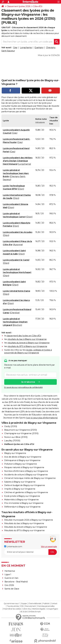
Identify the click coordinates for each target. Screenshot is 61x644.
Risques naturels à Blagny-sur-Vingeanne (24, 467)
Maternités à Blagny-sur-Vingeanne (21, 500)
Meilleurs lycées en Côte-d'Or (19, 444)
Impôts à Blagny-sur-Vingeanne (20, 489)
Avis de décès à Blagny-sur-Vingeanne (23, 457)
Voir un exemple (49, 547)
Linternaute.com (13, 547)
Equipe (24, 604)
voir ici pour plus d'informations (42, 418)
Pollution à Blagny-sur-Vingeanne (20, 464)
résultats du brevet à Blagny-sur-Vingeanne (28, 343)
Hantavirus (10, 571)
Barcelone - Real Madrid (16, 582)
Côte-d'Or (38, 6)
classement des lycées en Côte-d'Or (24, 336)
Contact (54, 604)
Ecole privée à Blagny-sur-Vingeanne (22, 496)
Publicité (46, 604)
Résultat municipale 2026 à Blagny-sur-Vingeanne (29, 520)
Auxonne (18, 245)
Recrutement (30, 606)
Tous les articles (13, 606)
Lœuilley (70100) (12, 441)
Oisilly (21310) (11, 426)
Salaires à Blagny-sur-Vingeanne (20, 482)
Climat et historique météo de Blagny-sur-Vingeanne (30, 478)
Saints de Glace (12, 589)
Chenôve (15, 313)
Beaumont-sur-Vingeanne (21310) (20, 430)
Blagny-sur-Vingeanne (15, 453)
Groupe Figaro (52, 609)
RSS (22, 606)
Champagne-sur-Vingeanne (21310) (21, 433)
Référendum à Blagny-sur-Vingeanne (22, 507)
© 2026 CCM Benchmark (31, 612)
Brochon (17, 325)
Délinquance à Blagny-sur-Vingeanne (22, 460)
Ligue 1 (8, 574)
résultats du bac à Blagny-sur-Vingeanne (27, 339)
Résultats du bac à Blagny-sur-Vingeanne (24, 523)
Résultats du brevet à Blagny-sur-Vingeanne (26, 527)
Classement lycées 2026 (18, 6)
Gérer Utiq (26, 609)
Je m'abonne (28, 382)
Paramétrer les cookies (12, 609)
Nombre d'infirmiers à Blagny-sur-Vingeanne (26, 471)
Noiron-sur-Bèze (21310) (16, 437)
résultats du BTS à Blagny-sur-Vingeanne (27, 346)
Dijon (21, 189)
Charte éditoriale (35, 604)
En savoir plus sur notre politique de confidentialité (23, 387)
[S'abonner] (30, 552)
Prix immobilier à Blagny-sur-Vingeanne (24, 503)
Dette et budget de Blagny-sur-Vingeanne (25, 485)
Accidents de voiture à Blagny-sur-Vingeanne (26, 475)
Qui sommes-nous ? (12, 604)
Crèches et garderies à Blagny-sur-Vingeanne (26, 492)
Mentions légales (39, 609)
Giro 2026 (9, 585)
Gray (15, 48)
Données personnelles (46, 606)
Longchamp (26, 48)
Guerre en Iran (11, 578)
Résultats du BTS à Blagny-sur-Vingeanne (24, 530)
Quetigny (39, 48)
